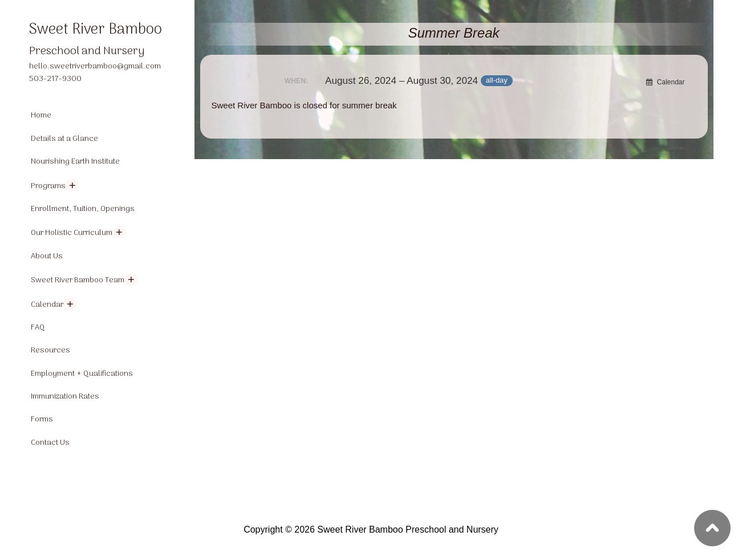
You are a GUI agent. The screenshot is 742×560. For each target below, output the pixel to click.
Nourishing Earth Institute (75, 162)
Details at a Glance (64, 139)
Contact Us (50, 443)
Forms (42, 419)
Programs (48, 186)
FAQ (38, 328)
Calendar (47, 305)
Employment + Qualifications (82, 374)
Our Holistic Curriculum (72, 233)
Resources (50, 350)
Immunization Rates (65, 397)
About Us (47, 256)
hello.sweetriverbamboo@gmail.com (95, 66)
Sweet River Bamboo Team (78, 280)
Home (41, 115)
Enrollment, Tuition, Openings (83, 209)
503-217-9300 (55, 79)
